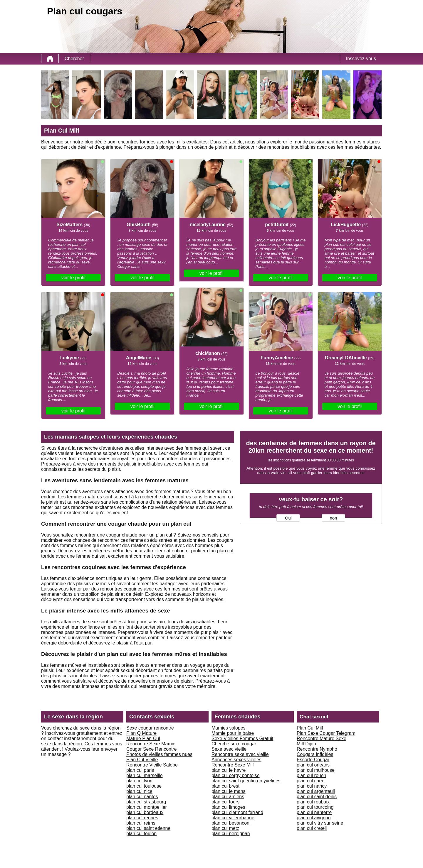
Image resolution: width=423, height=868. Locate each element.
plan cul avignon (314, 818)
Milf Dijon (306, 744)
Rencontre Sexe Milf (233, 765)
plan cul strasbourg (146, 802)
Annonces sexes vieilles (236, 760)
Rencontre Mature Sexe (322, 738)
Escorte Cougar (313, 760)
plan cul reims (141, 823)
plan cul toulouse (144, 786)
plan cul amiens (228, 797)
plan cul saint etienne (148, 828)
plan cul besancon (230, 823)
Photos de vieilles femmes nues (159, 754)
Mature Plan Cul (143, 738)
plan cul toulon (141, 834)
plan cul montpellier (147, 807)
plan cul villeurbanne (233, 818)
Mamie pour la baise (233, 733)
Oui (288, 518)
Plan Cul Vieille (142, 760)
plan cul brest (225, 786)
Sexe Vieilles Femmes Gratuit (242, 738)
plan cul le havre (229, 770)
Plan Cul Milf (310, 728)
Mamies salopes (229, 728)
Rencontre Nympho (317, 749)
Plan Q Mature (141, 733)
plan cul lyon (139, 781)
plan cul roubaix (313, 802)
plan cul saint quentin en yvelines (246, 781)
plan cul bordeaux (145, 812)
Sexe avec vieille (229, 749)
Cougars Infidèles (315, 754)
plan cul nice (139, 791)
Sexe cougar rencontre (150, 728)
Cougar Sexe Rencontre (152, 749)
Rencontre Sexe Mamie (151, 744)
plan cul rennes (142, 818)
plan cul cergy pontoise (236, 775)
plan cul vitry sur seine (320, 823)
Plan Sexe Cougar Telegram (326, 733)
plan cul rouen (312, 775)
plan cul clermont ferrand (237, 812)
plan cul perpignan (231, 834)
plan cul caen (310, 781)
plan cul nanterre (314, 812)
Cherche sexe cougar (234, 744)
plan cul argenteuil (316, 791)
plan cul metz (225, 828)
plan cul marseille (145, 775)
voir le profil (73, 278)
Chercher (74, 59)
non (333, 518)
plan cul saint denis (317, 797)
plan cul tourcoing (315, 807)
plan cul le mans (229, 791)
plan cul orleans (313, 765)
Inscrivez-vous (361, 59)
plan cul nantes (142, 797)
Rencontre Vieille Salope (152, 765)
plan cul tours (225, 802)
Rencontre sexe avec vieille (240, 754)
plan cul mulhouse (316, 770)
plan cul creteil (312, 828)
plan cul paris (140, 770)
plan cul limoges (228, 807)
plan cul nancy (312, 786)
